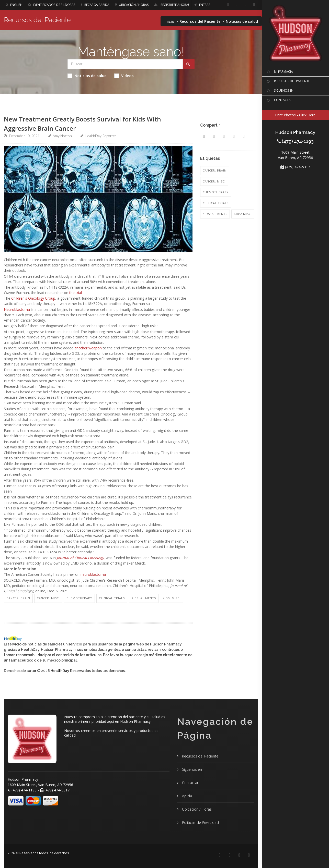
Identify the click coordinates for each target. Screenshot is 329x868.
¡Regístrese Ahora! (172, 5)
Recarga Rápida (95, 5)
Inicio (169, 21)
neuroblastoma (93, 574)
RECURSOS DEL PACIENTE (288, 81)
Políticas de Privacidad (200, 822)
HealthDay (60, 671)
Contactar (190, 783)
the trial (76, 293)
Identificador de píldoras (52, 5)
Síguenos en (191, 769)
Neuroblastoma (17, 309)
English (14, 5)
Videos (124, 76)
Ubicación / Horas (132, 5)
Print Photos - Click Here (295, 115)
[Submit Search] (189, 64)
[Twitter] (254, 5)
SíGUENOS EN (280, 91)
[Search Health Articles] (125, 64)
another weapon (88, 348)
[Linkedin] (237, 5)
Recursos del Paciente (200, 21)
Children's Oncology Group (33, 298)
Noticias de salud (87, 76)
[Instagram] (245, 5)
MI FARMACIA (279, 72)
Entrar (202, 5)
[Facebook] (228, 5)
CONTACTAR (279, 100)
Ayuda (186, 796)
